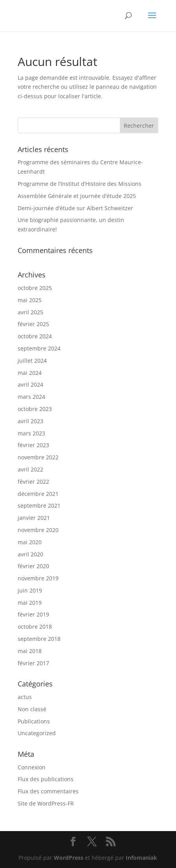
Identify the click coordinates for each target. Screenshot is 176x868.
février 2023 (33, 445)
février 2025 (33, 324)
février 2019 (33, 614)
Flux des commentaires (48, 791)
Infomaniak (141, 858)
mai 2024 (30, 373)
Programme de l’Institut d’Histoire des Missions (80, 184)
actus (25, 697)
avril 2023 (30, 421)
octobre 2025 (35, 288)
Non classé (32, 709)
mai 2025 (30, 300)
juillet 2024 (32, 361)
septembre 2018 (39, 639)
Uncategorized (37, 733)
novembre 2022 (38, 457)
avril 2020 (30, 554)
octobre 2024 (35, 336)
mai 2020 (30, 542)
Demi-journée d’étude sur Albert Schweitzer (75, 208)
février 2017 (33, 663)
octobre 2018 (35, 627)
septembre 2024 (39, 348)
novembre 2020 (38, 530)
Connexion (32, 767)
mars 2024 (31, 397)
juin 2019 (30, 590)
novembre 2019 (38, 578)
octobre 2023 (35, 409)
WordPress (69, 858)
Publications (34, 721)
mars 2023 (31, 433)
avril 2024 (30, 384)
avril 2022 (30, 469)
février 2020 (33, 566)
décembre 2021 (38, 494)
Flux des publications (46, 779)
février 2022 (33, 482)
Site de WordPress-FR (46, 803)
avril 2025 (30, 312)
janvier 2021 (34, 518)
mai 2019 (30, 603)
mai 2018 (30, 651)
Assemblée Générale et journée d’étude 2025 (77, 196)
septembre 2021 (39, 506)
